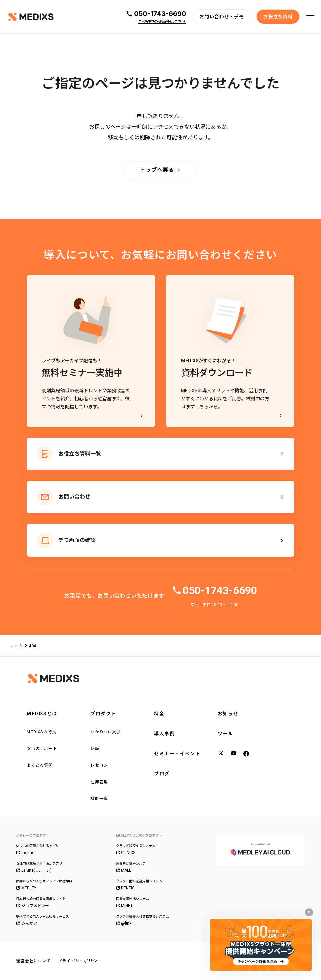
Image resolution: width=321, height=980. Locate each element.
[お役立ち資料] (278, 17)
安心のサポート (42, 749)
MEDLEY (26, 888)
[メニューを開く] (310, 17)
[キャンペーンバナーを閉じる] (309, 912)
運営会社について (34, 961)
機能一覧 (99, 799)
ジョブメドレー (33, 906)
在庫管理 (99, 782)
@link (124, 923)
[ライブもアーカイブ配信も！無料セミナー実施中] (91, 351)
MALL (123, 870)
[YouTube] (234, 754)
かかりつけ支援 (106, 732)
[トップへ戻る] (161, 170)
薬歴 (95, 749)
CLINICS (126, 853)
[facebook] (246, 754)
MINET (124, 906)
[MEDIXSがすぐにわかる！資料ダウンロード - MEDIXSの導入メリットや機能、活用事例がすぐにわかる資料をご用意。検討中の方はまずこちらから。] (230, 351)
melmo (25, 853)
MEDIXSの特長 (41, 732)
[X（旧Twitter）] (221, 754)
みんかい (27, 923)
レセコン (99, 765)
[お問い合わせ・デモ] (222, 17)
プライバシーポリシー (80, 961)
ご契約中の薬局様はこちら (162, 22)
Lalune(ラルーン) (34, 870)
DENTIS (125, 888)
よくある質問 (40, 765)
